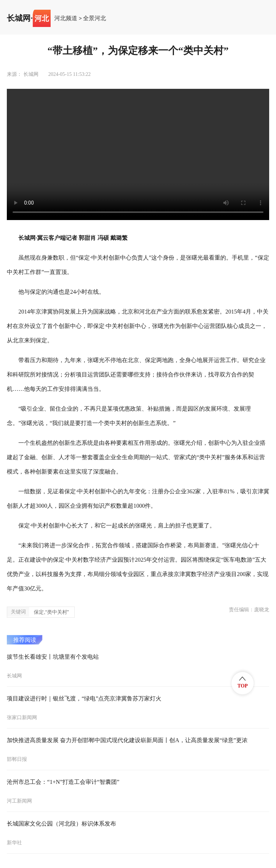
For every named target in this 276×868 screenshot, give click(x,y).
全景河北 (95, 18)
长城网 (19, 18)
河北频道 (66, 18)
